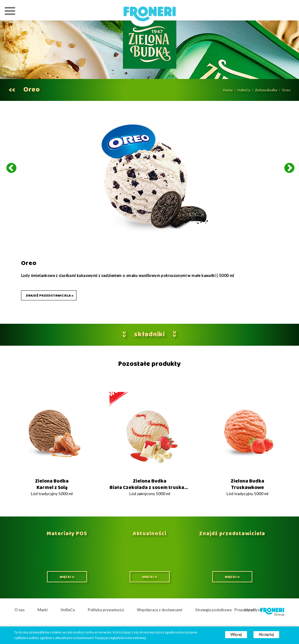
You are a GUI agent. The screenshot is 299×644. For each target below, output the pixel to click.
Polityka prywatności (106, 610)
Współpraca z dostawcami (160, 610)
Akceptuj (266, 634)
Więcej (236, 634)
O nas (20, 610)
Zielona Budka (266, 90)
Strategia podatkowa (213, 610)
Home (228, 90)
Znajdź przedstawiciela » (49, 296)
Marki (43, 610)
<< (12, 90)
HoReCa (244, 90)
